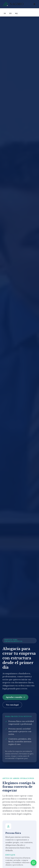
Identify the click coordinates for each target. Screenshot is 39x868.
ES (5, 13)
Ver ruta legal (12, 705)
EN (10, 13)
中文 (16, 13)
